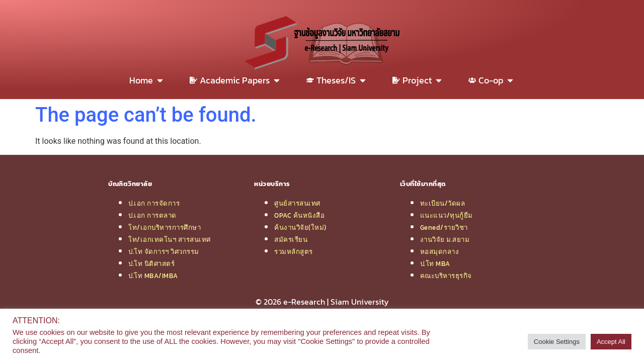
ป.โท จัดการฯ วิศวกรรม (164, 251)
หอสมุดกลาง (440, 251)
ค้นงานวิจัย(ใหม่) (300, 227)
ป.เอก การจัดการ (154, 203)
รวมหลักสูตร (294, 251)
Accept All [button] (611, 342)
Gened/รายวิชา (444, 227)
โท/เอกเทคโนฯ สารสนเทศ (170, 239)
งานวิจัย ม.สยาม (445, 239)
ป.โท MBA (435, 263)
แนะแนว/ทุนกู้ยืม (447, 215)
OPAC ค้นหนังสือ (299, 215)
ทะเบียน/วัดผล (443, 203)
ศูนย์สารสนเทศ (297, 203)
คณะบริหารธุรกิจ (446, 276)
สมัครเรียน (291, 239)
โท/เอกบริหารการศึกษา (165, 227)
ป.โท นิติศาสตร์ (151, 263)
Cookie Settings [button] (557, 342)
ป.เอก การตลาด (152, 215)
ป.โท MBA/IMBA (153, 276)
